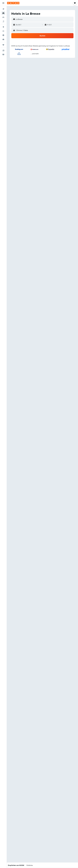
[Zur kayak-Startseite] (13, 3)
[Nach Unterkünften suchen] (3, 13)
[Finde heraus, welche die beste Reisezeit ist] (3, 35)
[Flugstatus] (3, 31)
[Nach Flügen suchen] (3, 9)
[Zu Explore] (3, 27)
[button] (3, 3)
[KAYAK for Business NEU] (3, 39)
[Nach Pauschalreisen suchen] (3, 21)
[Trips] (3, 45)
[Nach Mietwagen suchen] (3, 17)
